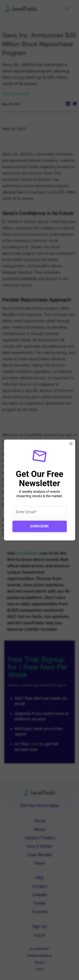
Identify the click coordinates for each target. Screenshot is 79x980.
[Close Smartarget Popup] (71, 444)
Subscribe (39, 526)
